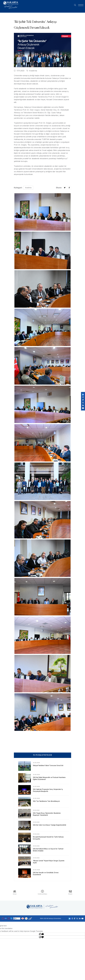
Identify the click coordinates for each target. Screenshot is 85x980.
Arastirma (32, 71)
